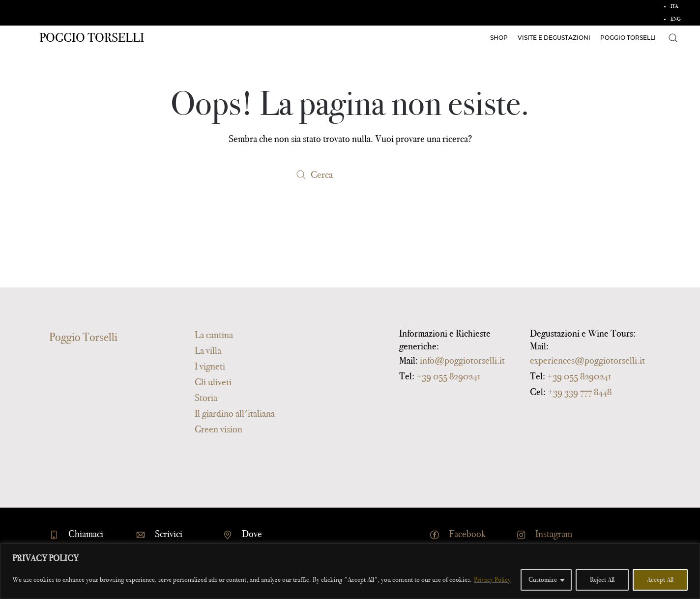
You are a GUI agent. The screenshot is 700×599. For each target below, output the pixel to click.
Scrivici (169, 534)
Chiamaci (86, 534)
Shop (499, 38)
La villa (208, 350)
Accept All (660, 580)
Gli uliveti (213, 382)
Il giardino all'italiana (235, 413)
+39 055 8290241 (448, 376)
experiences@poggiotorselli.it (587, 360)
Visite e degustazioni (554, 38)
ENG (675, 19)
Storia (206, 398)
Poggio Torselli (92, 38)
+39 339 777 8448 (580, 392)
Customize (543, 580)
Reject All (602, 580)
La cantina (214, 335)
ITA (674, 6)
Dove (252, 534)
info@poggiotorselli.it (462, 360)
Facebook (467, 534)
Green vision (219, 429)
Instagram (554, 534)
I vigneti (210, 366)
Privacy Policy (492, 580)
